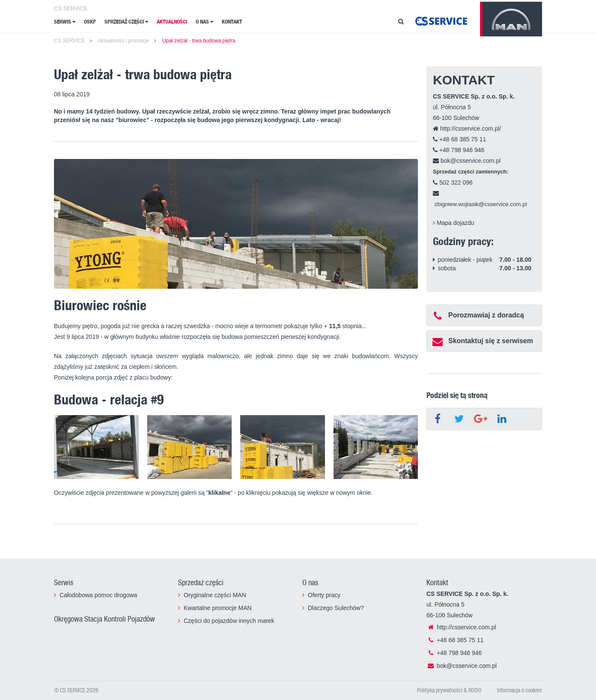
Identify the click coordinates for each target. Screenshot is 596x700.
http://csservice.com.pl (461, 627)
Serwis (65, 21)
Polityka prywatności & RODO (449, 690)
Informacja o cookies (520, 690)
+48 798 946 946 (459, 150)
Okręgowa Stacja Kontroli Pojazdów (104, 619)
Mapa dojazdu (454, 223)
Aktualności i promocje (123, 41)
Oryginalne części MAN (215, 595)
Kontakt (232, 21)
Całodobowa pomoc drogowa (98, 595)
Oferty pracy (324, 595)
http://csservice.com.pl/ (467, 129)
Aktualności (172, 21)
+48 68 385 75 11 (459, 139)
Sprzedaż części (126, 21)
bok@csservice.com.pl (467, 161)
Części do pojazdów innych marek (229, 621)
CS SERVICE (71, 8)
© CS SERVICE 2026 (76, 690)
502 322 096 (453, 182)
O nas (204, 21)
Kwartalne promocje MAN (218, 608)
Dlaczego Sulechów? (336, 608)
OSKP (90, 21)
